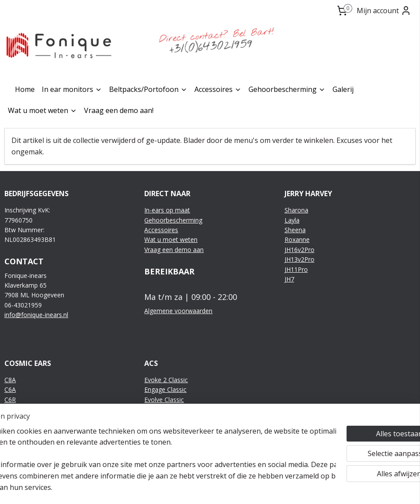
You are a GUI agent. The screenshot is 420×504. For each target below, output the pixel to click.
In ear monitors (72, 89)
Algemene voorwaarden (178, 311)
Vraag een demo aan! (119, 110)
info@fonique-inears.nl (36, 315)
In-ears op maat (167, 210)
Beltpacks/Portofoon (148, 89)
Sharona (296, 210)
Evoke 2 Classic (166, 380)
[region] (152, 454)
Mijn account (384, 11)
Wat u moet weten (42, 110)
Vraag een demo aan (174, 250)
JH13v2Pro (299, 259)
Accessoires (218, 89)
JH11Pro (296, 269)
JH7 (289, 279)
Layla (292, 220)
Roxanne (297, 239)
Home (25, 89)
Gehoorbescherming (287, 89)
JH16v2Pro (299, 250)
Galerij (343, 89)
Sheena (295, 230)
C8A (10, 380)
